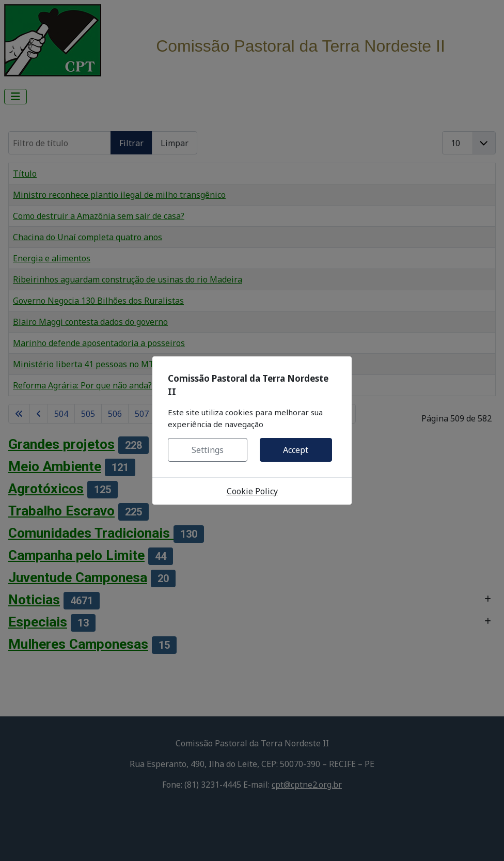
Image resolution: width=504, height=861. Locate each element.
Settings (208, 450)
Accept (296, 450)
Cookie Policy (252, 491)
